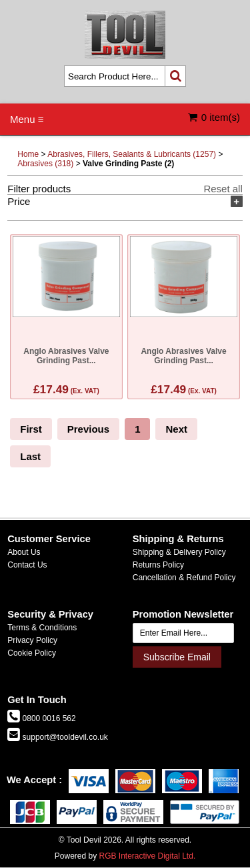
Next (176, 429)
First (31, 429)
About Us (24, 552)
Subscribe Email (177, 657)
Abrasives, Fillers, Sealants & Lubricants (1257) (132, 154)
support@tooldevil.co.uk (64, 737)
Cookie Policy (32, 653)
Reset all (223, 189)
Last (30, 456)
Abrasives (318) (45, 164)
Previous (88, 429)
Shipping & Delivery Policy (179, 552)
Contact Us (27, 565)
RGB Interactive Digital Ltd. (147, 856)
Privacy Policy (32, 640)
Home (28, 154)
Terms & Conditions (42, 628)
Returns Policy (158, 565)
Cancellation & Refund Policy (184, 578)
